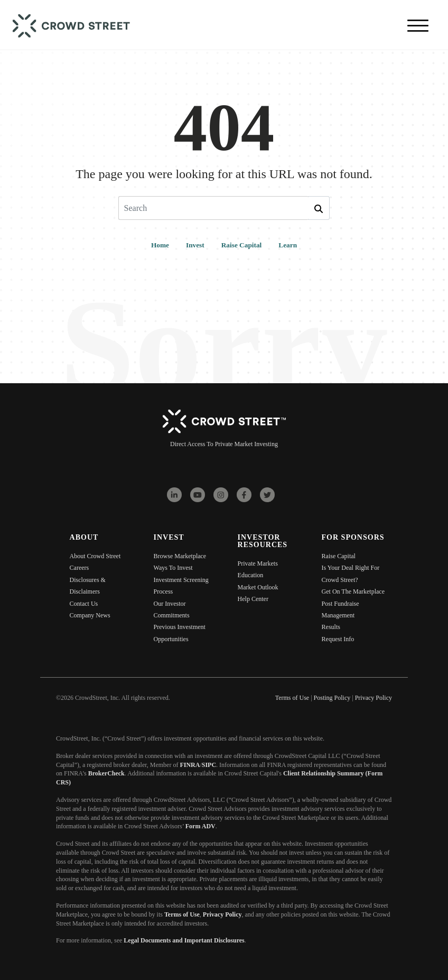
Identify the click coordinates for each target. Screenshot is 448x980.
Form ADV (200, 826)
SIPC (209, 765)
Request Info (338, 639)
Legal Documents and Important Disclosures (184, 940)
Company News (90, 615)
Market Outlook (258, 587)
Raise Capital (242, 245)
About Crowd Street (95, 556)
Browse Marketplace (180, 556)
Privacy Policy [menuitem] (374, 698)
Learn (288, 245)
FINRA (190, 765)
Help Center (253, 599)
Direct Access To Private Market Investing (224, 444)
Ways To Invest (173, 568)
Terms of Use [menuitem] (292, 698)
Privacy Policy (222, 914)
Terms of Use (182, 914)
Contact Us (84, 604)
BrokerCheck (106, 773)
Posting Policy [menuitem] (332, 698)
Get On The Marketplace (353, 591)
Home (160, 245)
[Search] (213, 208)
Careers (80, 568)
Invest (195, 245)
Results (331, 627)
